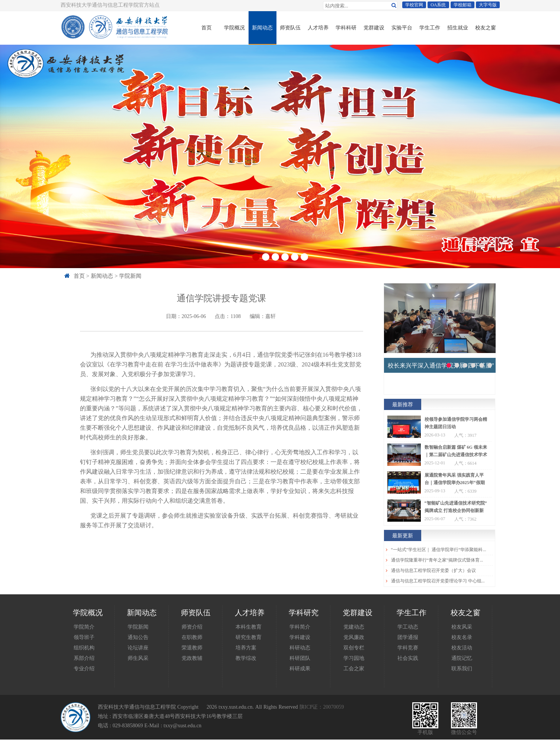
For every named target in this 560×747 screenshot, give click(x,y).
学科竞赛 (408, 648)
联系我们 (462, 668)
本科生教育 (249, 627)
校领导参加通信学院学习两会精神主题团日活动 (456, 423)
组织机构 (84, 648)
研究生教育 (249, 637)
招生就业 (458, 28)
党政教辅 (192, 658)
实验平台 (402, 28)
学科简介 (300, 627)
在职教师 (192, 637)
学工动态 (408, 627)
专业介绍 (84, 668)
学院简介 (84, 627)
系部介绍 (84, 658)
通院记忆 (462, 658)
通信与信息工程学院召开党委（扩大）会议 (433, 570)
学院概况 (234, 28)
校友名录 (462, 637)
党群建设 (374, 28)
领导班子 (84, 637)
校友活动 (462, 648)
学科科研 (346, 28)
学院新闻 (130, 276)
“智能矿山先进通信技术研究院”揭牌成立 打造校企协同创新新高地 (456, 508)
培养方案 (246, 648)
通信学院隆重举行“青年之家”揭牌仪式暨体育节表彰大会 (439, 560)
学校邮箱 (463, 5)
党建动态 (354, 627)
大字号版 (488, 5)
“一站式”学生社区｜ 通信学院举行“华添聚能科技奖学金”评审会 (439, 550)
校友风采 (462, 627)
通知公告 (138, 637)
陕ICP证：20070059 (322, 707)
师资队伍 (290, 28)
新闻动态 (262, 28)
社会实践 (408, 658)
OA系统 (438, 5)
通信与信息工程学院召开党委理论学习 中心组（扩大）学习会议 (439, 581)
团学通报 (408, 637)
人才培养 (318, 28)
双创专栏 (354, 648)
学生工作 (430, 28)
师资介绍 (192, 627)
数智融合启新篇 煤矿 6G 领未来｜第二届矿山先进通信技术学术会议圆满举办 (456, 452)
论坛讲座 (138, 648)
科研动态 (300, 648)
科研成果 (300, 668)
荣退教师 (192, 648)
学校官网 (414, 5)
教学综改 (246, 658)
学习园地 (354, 658)
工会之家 (354, 668)
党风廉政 (354, 637)
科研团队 (300, 658)
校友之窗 (486, 28)
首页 (207, 28)
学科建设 (300, 637)
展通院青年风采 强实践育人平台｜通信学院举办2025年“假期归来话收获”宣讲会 (455, 480)
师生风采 (138, 658)
